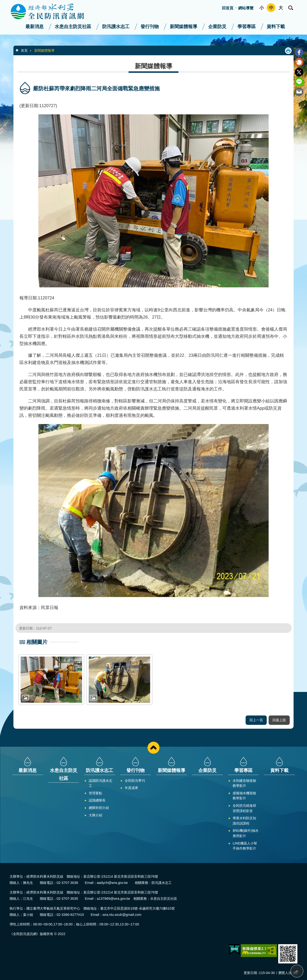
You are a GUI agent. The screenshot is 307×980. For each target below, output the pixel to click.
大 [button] (281, 8)
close (153, 748)
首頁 (24, 50)
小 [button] (262, 8)
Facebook (299, 52)
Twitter (299, 72)
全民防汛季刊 (135, 781)
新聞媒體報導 (183, 27)
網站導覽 (246, 8)
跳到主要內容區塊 (3, 3)
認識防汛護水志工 (100, 783)
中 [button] (271, 8)
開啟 (291, 8)
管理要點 (95, 793)
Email (299, 92)
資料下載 (276, 27)
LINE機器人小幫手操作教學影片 (245, 846)
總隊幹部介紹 (99, 808)
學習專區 (247, 27)
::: (2, 2)
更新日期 (250, 973)
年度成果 (131, 788)
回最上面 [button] (279, 720)
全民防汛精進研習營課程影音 (244, 808)
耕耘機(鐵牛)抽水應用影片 (246, 833)
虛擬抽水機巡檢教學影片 (244, 796)
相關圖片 (37, 642)
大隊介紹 (95, 815)
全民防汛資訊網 (52, 12)
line (299, 82)
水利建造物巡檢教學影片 (244, 783)
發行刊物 (150, 27)
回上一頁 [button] (256, 720)
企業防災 (217, 27)
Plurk (299, 62)
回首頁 (228, 8)
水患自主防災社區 (73, 27)
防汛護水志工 (116, 27)
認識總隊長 (97, 800)
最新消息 (35, 27)
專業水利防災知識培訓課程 (244, 821)
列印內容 (288, 51)
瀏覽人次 (285, 973)
